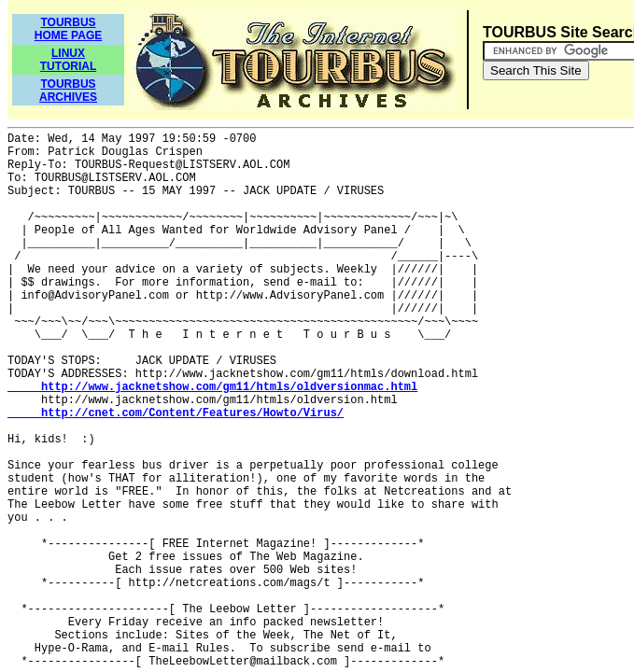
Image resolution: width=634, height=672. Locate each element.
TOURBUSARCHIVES (68, 91)
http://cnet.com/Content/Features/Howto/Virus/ (176, 413)
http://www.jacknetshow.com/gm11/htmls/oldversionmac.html (212, 387)
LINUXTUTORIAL (68, 60)
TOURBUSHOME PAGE (68, 29)
